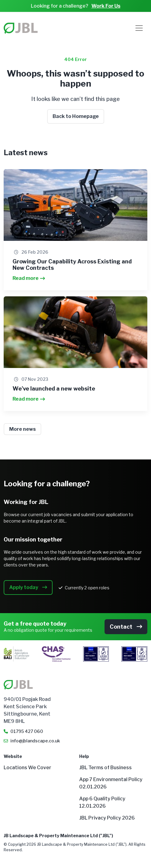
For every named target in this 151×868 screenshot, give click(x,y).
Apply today (28, 587)
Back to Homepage (76, 116)
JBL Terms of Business (105, 768)
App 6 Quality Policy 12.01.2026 (102, 802)
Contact (126, 627)
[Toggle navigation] (139, 28)
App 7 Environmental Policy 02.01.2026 (111, 783)
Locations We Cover (28, 768)
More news (22, 429)
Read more (29, 278)
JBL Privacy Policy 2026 (107, 818)
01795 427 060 (27, 731)
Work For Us (106, 6)
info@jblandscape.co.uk (35, 741)
